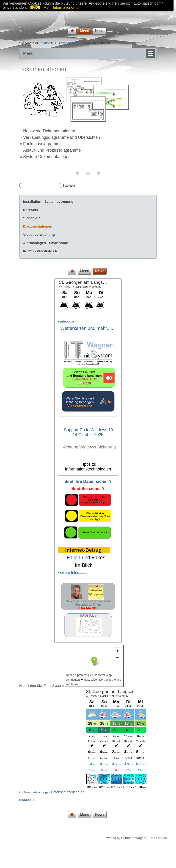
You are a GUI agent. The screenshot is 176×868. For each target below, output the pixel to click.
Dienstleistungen (69, 43)
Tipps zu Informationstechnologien (88, 467)
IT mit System (157, 838)
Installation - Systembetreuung (48, 202)
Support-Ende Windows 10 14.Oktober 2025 (88, 432)
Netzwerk (31, 210)
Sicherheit (32, 218)
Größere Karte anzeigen (35, 792)
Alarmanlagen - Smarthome (45, 243)
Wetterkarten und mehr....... (88, 328)
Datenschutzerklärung (68, 792)
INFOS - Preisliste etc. (41, 251)
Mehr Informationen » (61, 7)
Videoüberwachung (39, 235)
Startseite (47, 43)
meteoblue (66, 321)
